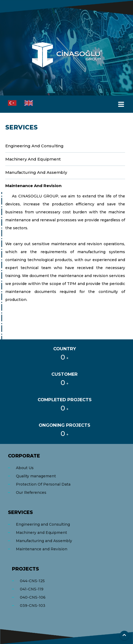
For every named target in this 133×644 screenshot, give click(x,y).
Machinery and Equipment (33, 159)
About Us (25, 468)
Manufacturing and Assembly (36, 172)
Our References (31, 492)
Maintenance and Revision (33, 186)
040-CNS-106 (33, 597)
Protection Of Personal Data (43, 484)
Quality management (36, 476)
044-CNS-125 (32, 581)
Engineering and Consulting (34, 146)
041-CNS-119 (32, 589)
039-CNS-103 (33, 606)
